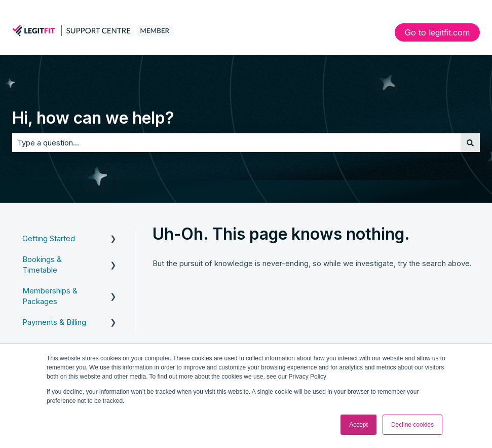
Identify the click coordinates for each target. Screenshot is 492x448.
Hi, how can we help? (93, 118)
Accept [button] (358, 425)
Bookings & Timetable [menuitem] (42, 265)
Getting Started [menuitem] (49, 238)
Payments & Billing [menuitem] (54, 322)
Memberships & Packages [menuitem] (50, 296)
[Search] (470, 143)
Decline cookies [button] (412, 425)
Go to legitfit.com (437, 32)
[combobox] (236, 143)
